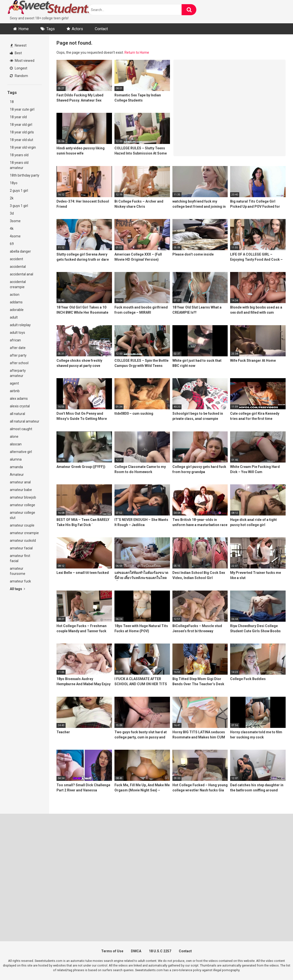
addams (16, 302)
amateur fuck (20, 581)
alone (14, 437)
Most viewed (22, 61)
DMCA (136, 951)
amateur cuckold (23, 541)
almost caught (21, 429)
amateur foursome (18, 571)
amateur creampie (24, 533)
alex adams (19, 399)
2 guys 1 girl (19, 191)
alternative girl (21, 452)
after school (19, 363)
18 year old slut (21, 140)
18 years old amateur (19, 165)
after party (18, 355)
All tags (17, 589)
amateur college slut (22, 515)
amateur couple (22, 525)
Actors (77, 29)
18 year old (18, 117)
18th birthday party (25, 175)
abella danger (20, 251)
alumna (16, 459)
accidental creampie (18, 284)
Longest (19, 68)
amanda (16, 467)
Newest (18, 45)
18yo (14, 183)
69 (12, 244)
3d (12, 213)
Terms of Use (112, 951)
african (15, 340)
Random (19, 76)
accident (16, 259)
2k (12, 198)
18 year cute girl (22, 109)
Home (24, 29)
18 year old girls (22, 132)
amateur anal (20, 482)
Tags (51, 29)
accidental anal (21, 274)
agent (14, 383)
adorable (17, 310)
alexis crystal (20, 406)
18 (12, 102)
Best (16, 53)
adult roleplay (20, 325)
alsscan (16, 444)
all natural (17, 414)
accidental (18, 267)
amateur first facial (20, 558)
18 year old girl (21, 125)
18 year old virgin (23, 147)
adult (14, 317)
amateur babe (21, 490)
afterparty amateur (18, 373)
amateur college (22, 505)
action (15, 295)
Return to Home (137, 52)
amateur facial (21, 548)
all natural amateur (25, 421)
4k (12, 229)
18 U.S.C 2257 (160, 951)
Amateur (17, 475)
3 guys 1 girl (19, 206)
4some (15, 236)
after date (18, 348)
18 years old (19, 155)
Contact (101, 29)
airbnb (15, 391)
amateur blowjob (23, 497)
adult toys (17, 333)
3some (15, 221)
